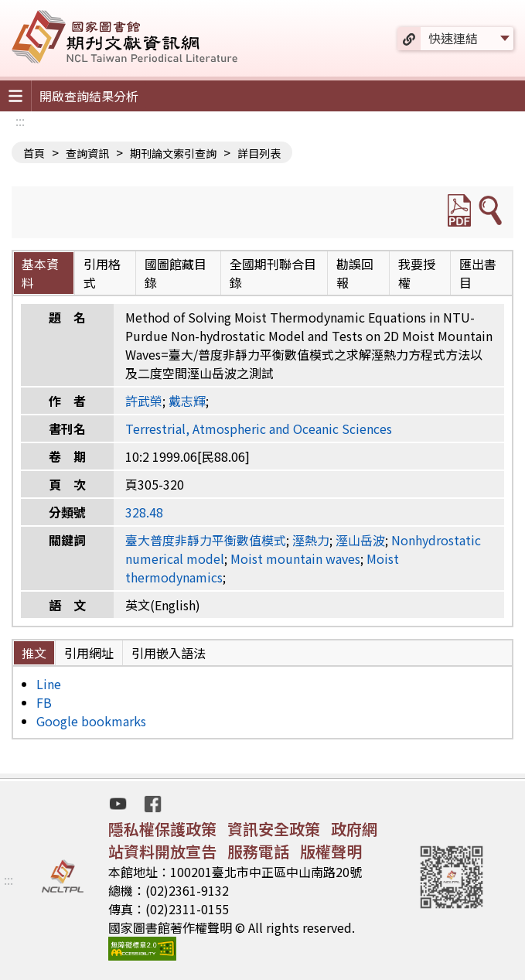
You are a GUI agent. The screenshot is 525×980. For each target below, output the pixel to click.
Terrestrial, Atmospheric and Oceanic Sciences (259, 429)
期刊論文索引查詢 (173, 153)
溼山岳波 (360, 540)
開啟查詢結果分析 (89, 96)
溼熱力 (311, 540)
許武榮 (144, 401)
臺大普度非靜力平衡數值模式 (206, 540)
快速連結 (453, 38)
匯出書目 (478, 273)
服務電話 (258, 851)
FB (44, 702)
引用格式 (102, 273)
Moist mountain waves (295, 558)
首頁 (34, 153)
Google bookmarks (91, 721)
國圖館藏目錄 (176, 273)
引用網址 (89, 653)
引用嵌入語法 (169, 653)
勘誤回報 (355, 273)
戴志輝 (187, 401)
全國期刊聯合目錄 (273, 273)
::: (20, 121)
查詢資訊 (87, 153)
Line (49, 684)
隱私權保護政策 (162, 829)
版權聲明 (331, 851)
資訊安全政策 (274, 829)
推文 (34, 653)
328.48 (144, 512)
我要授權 (417, 273)
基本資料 (40, 273)
